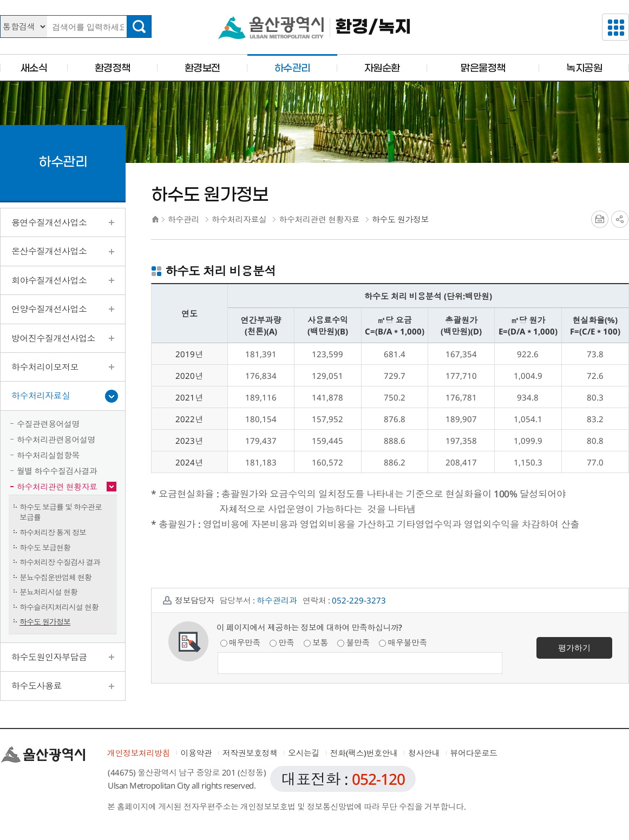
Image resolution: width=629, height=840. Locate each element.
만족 (282, 642)
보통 (316, 642)
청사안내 (424, 753)
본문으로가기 (314, 0)
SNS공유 (620, 219)
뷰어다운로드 (474, 753)
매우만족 (240, 642)
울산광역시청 (271, 28)
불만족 (353, 642)
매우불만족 (403, 642)
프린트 (600, 219)
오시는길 (304, 753)
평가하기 (574, 647)
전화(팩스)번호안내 (364, 753)
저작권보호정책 (250, 753)
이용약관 (196, 753)
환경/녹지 (373, 27)
